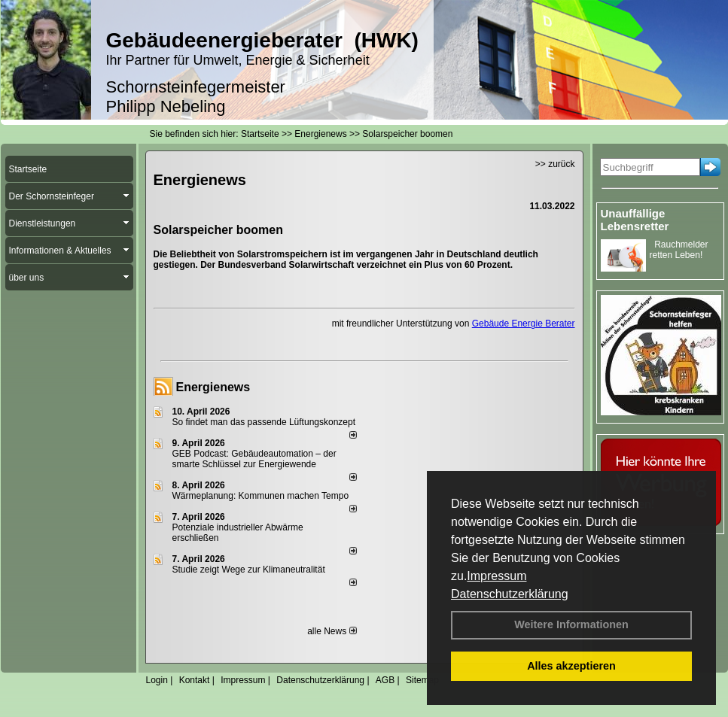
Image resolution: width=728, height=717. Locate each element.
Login (157, 680)
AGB (385, 680)
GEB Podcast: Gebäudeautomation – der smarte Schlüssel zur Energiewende (254, 459)
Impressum (497, 576)
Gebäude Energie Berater (524, 324)
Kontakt (195, 680)
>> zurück (555, 164)
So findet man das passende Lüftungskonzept (264, 422)
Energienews (213, 387)
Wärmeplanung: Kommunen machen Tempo (261, 496)
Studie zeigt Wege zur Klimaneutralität (249, 570)
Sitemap (422, 680)
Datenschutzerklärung (510, 594)
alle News (332, 631)
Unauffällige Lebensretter (635, 220)
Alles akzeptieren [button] (571, 666)
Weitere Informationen (571, 624)
